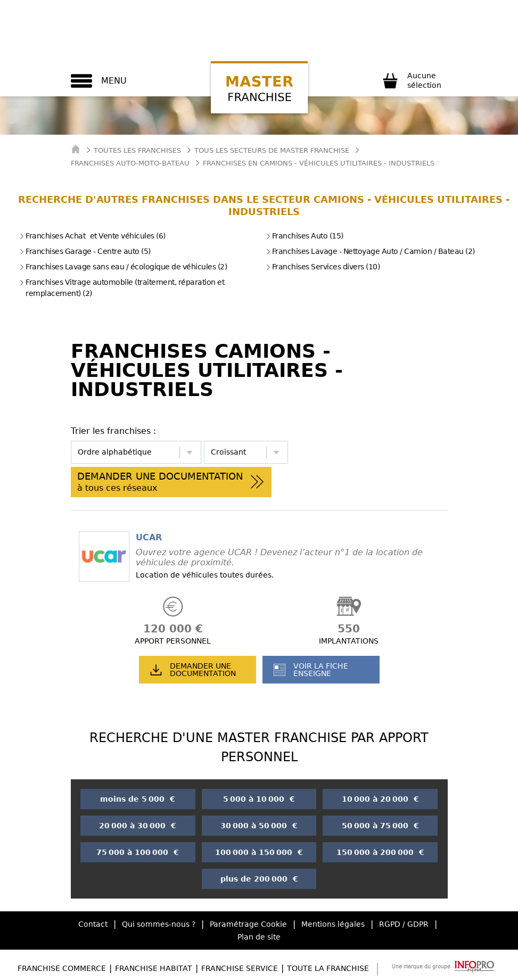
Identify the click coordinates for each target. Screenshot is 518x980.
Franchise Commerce (62, 968)
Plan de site (259, 937)
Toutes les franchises (137, 150)
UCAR (149, 537)
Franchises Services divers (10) (323, 267)
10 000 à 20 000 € (380, 799)
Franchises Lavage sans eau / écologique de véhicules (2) (123, 267)
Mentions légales (333, 924)
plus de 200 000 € (259, 879)
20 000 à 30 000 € (138, 826)
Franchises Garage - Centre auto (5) (85, 251)
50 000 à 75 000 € (380, 826)
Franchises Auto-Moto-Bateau (130, 163)
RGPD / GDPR (404, 924)
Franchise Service (240, 968)
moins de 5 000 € (138, 799)
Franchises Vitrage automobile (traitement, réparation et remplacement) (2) (122, 288)
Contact (93, 924)
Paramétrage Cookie (248, 924)
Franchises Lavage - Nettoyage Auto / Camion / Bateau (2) (370, 251)
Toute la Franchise (328, 968)
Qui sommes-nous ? (159, 924)
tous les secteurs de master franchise (272, 150)
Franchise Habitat (154, 968)
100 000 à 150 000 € (259, 852)
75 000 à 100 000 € (138, 852)
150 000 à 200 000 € (380, 852)
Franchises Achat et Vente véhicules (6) (92, 236)
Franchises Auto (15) (305, 236)
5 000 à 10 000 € (259, 799)
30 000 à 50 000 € (259, 826)
